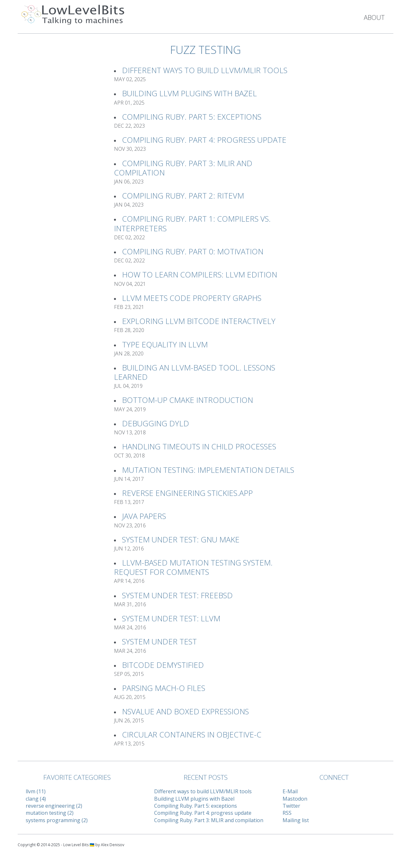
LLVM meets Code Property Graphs (192, 298)
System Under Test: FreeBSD (177, 595)
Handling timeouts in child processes (199, 446)
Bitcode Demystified (163, 665)
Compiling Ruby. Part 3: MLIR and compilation (183, 168)
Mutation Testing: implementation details (208, 470)
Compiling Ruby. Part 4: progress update (204, 140)
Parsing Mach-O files (164, 688)
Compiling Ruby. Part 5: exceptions (192, 117)
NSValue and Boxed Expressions (185, 711)
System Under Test (159, 641)
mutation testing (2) (50, 813)
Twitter (291, 806)
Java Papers (144, 516)
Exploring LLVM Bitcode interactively (199, 321)
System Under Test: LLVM (171, 618)
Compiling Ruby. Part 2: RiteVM (183, 196)
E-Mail (290, 791)
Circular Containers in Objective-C (192, 734)
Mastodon (295, 799)
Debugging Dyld (156, 423)
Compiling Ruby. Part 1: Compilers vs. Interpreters (192, 223)
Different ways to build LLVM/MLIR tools (205, 70)
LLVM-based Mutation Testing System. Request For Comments (193, 567)
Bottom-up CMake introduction (188, 400)
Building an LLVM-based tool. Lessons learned (195, 372)
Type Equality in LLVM (165, 344)
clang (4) (36, 799)
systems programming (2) (57, 820)
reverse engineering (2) (54, 806)
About (374, 17)
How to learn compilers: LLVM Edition (200, 274)
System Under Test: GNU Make (181, 539)
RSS (287, 813)
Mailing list (296, 820)
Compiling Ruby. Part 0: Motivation (193, 251)
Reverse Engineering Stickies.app (187, 493)
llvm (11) (36, 791)
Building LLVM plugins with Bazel (189, 93)
